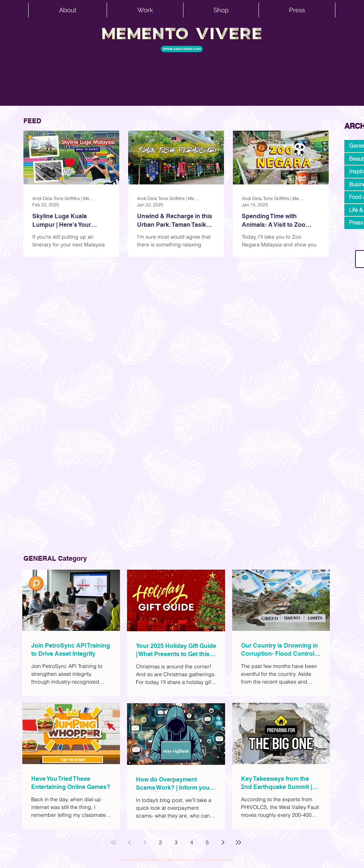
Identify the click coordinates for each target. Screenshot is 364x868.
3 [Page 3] (176, 842)
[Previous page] (129, 842)
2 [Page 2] (160, 842)
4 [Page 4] (192, 842)
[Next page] (223, 842)
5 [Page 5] (207, 842)
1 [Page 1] (145, 842)
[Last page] (238, 842)
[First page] (114, 842)
